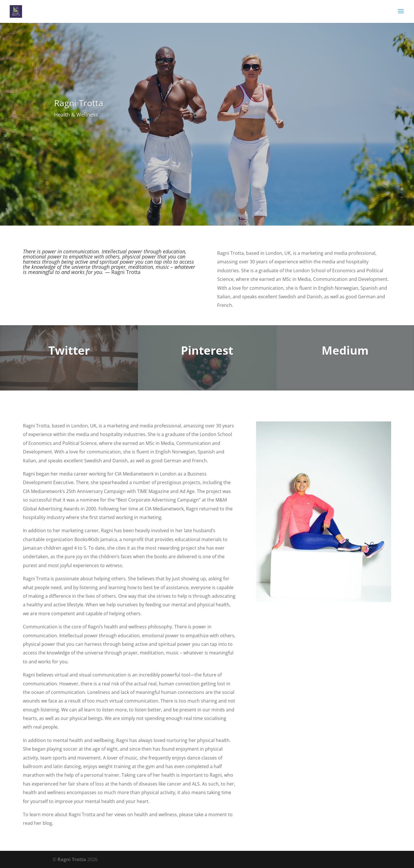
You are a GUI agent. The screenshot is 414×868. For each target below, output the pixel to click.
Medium (345, 350)
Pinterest (207, 350)
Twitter (69, 350)
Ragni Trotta (72, 859)
